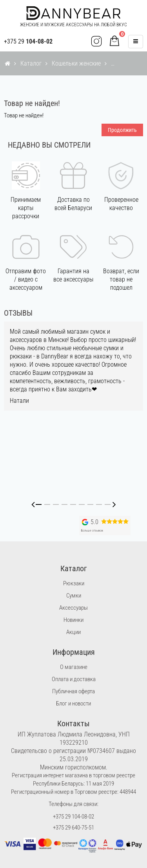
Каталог (31, 63)
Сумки (74, 596)
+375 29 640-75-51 (73, 828)
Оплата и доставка (74, 679)
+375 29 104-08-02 (73, 817)
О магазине (74, 667)
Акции (73, 632)
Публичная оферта (73, 691)
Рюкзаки (74, 583)
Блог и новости (73, 704)
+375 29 (28, 41)
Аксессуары (73, 608)
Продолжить (122, 130)
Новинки (73, 620)
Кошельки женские (76, 63)
